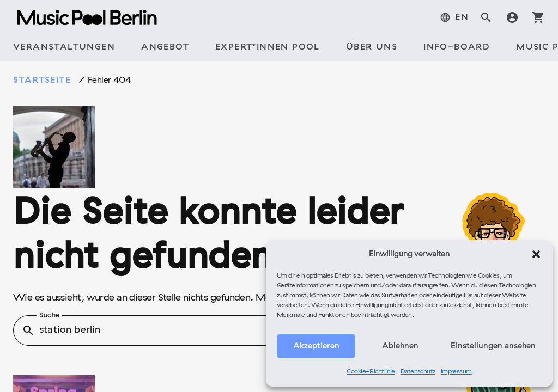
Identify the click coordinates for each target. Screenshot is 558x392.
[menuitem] (454, 17)
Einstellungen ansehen (493, 346)
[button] (536, 254)
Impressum (456, 372)
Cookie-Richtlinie (371, 372)
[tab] (64, 48)
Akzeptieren (316, 346)
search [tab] (486, 17)
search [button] (28, 330)
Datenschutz (418, 372)
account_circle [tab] (512, 17)
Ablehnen (400, 346)
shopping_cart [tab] (538, 17)
